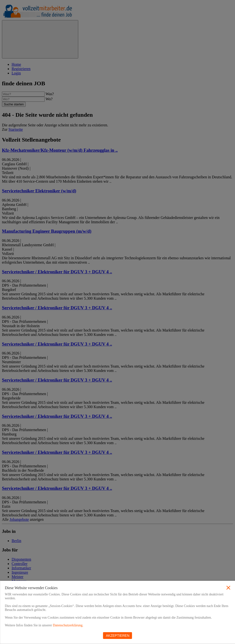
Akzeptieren (118, 636)
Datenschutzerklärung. (68, 625)
